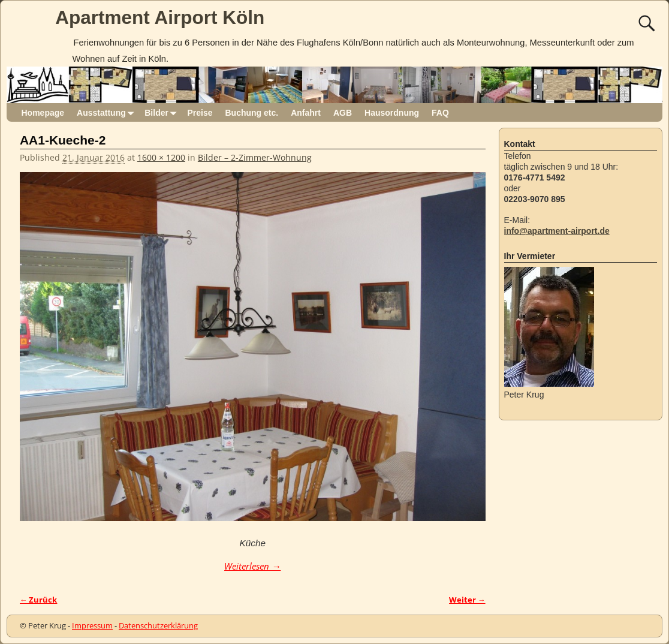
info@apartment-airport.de (557, 231)
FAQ (440, 113)
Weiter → (467, 600)
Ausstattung (108, 112)
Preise (200, 113)
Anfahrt (306, 113)
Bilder (163, 112)
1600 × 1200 (161, 157)
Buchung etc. (251, 113)
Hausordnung (392, 113)
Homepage (43, 113)
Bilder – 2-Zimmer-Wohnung (255, 157)
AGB (343, 113)
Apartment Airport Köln (160, 17)
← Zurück (39, 600)
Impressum (92, 625)
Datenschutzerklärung (158, 625)
